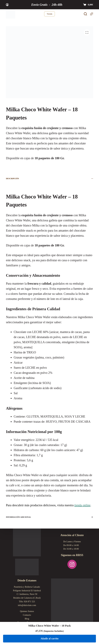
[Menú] (92, 14)
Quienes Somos (27, 611)
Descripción (49, 179)
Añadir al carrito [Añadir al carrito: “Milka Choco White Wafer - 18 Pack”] (49, 639)
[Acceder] (7, 5)
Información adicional (49, 517)
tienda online (82, 505)
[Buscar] (85, 14)
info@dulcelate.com (27, 605)
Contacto (27, 615)
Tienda (49, 14)
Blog (27, 619)
